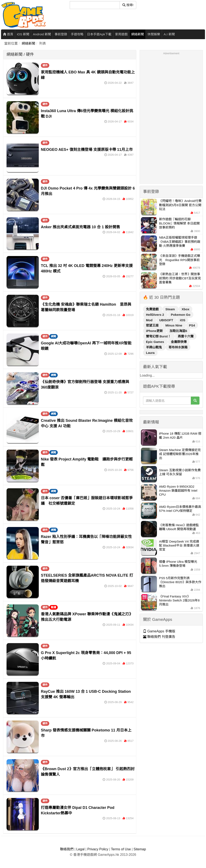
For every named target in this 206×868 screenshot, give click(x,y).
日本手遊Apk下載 (99, 34)
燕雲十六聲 (186, 336)
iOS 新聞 (23, 34)
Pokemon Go (181, 315)
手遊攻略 (77, 34)
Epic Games (155, 342)
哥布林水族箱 (178, 347)
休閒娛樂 (154, 34)
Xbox (185, 309)
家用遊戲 (121, 34)
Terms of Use (121, 849)
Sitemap (140, 849)
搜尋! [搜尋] (128, 5)
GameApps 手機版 (159, 631)
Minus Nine (174, 325)
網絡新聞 (138, 34)
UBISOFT (167, 320)
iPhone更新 (155, 331)
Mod (150, 320)
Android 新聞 (42, 34)
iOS (183, 320)
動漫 (54, 607)
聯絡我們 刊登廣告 (159, 637)
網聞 (54, 336)
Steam (171, 309)
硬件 (45, 65)
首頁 (8, 34)
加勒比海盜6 (178, 331)
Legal (80, 849)
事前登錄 (61, 34)
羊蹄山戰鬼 (154, 347)
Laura (150, 353)
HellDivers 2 (155, 315)
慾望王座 (153, 325)
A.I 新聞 (169, 34)
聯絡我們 (67, 849)
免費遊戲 (153, 309)
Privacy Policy (98, 849)
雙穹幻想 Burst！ (159, 336)
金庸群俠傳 (179, 342)
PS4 (192, 325)
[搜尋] (95, 5)
